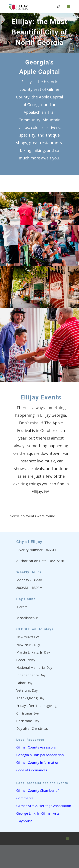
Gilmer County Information (38, 763)
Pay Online (26, 599)
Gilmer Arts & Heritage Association (44, 806)
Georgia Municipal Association (40, 755)
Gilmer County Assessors (36, 747)
